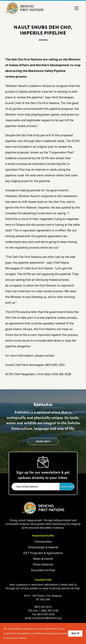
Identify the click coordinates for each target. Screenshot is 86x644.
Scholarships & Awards (43, 547)
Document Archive (43, 570)
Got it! (75, 633)
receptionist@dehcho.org (47, 618)
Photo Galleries (43, 565)
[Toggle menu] (77, 8)
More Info (43, 441)
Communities (43, 542)
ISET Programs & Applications (43, 553)
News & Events (43, 559)
